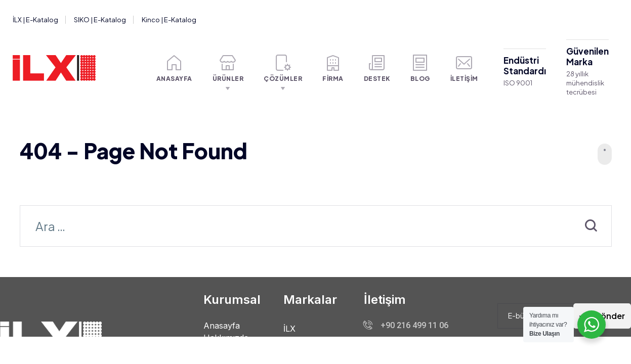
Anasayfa (174, 69)
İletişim (464, 69)
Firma (333, 69)
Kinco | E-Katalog (169, 20)
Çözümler (283, 69)
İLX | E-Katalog (35, 20)
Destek (377, 69)
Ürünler (228, 69)
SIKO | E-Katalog (100, 20)
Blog (420, 69)
